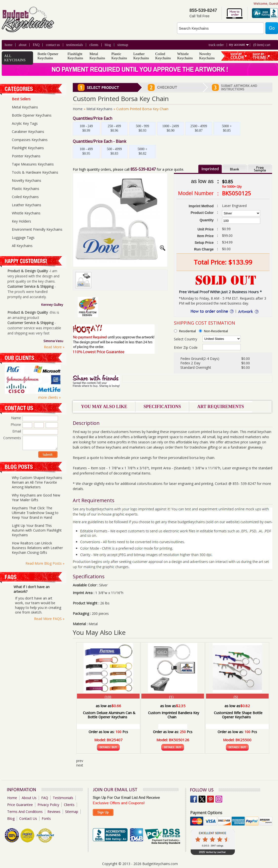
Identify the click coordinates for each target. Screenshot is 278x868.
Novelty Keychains (207, 56)
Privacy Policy (48, 805)
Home (9, 45)
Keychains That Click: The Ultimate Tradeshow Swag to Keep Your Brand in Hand (35, 513)
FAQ (36, 45)
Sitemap (123, 45)
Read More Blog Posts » (45, 563)
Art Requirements (221, 407)
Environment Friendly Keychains (37, 229)
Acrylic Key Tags (25, 123)
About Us (29, 798)
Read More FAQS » (49, 619)
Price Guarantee (20, 805)
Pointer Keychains (26, 156)
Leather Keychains (141, 56)
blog (108, 45)
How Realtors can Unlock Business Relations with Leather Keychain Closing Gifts (37, 548)
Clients (69, 805)
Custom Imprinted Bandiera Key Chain (174, 715)
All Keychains (22, 246)
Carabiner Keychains (28, 132)
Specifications (162, 407)
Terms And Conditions (25, 812)
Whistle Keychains (185, 56)
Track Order (216, 45)
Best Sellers (21, 99)
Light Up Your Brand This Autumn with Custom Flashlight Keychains (37, 530)
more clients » (49, 397)
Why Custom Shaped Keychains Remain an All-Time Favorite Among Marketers (37, 482)
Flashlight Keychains (75, 56)
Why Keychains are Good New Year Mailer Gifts (36, 497)
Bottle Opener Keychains (48, 56)
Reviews (54, 812)
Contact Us (53, 45)
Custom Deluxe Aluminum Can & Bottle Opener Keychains (109, 715)
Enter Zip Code (186, 347)
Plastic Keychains (119, 56)
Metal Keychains (97, 56)
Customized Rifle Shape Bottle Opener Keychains (238, 715)
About (23, 45)
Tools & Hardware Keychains (35, 172)
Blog (11, 818)
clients (94, 45)
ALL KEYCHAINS (15, 58)
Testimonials (75, 45)
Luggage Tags (23, 238)
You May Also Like (104, 407)
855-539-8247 (143, 169)
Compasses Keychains (30, 140)
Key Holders (21, 221)
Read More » (54, 347)
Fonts (46, 818)
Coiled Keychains (163, 56)
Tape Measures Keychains (33, 164)
